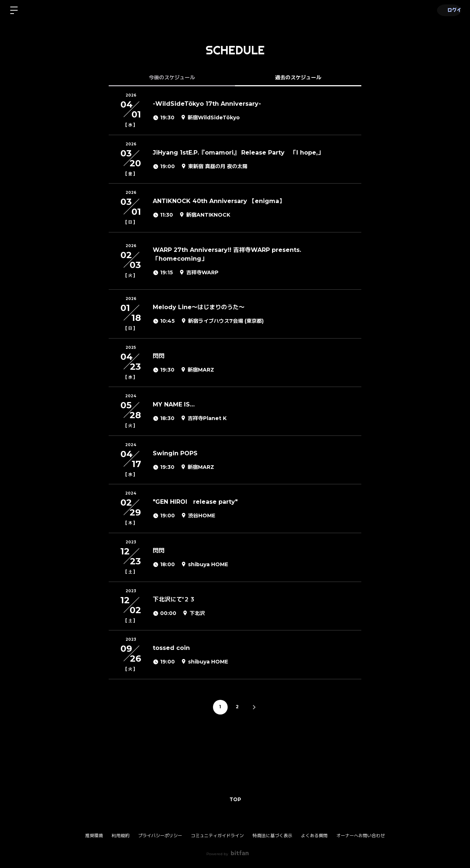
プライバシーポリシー (160, 836)
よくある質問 (314, 836)
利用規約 (120, 836)
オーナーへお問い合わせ (361, 836)
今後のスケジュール (172, 77)
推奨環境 (94, 836)
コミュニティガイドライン (217, 836)
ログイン (448, 10)
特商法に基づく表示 (272, 836)
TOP (235, 799)
